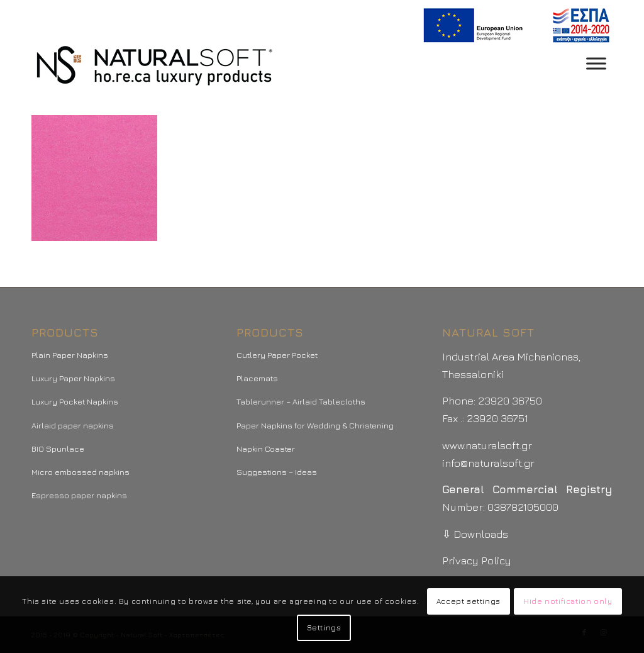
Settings (324, 628)
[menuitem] (514, 25)
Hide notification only (568, 601)
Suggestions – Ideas (277, 472)
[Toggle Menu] (596, 63)
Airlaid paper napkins (73, 425)
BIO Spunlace (58, 449)
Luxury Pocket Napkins (75, 401)
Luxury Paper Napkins (73, 378)
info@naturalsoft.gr (488, 463)
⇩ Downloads (475, 534)
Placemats (257, 378)
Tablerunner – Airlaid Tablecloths (301, 401)
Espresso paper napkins (79, 495)
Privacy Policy (477, 561)
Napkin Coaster (266, 449)
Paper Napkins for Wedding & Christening (315, 425)
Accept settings (469, 601)
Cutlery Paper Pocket (277, 355)
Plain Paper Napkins (70, 355)
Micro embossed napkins (80, 472)
